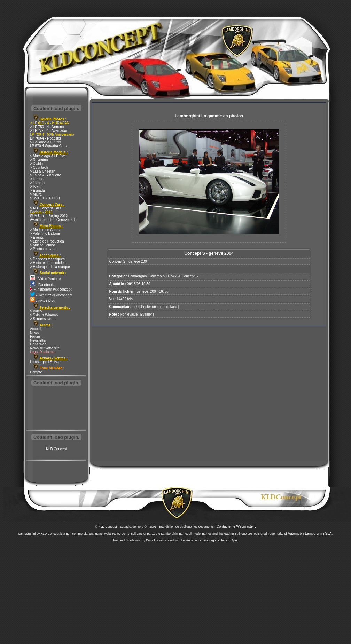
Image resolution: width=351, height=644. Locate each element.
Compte (36, 372)
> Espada (37, 190)
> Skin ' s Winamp (44, 315)
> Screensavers (42, 319)
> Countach (39, 168)
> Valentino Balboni (45, 234)
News (34, 333)
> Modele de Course (46, 230)
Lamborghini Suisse (45, 362)
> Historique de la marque (50, 267)
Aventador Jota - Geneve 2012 (54, 220)
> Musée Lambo (42, 245)
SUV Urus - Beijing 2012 (49, 216)
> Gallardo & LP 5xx (45, 142)
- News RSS (42, 301)
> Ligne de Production (47, 241)
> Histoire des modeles (48, 263)
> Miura (36, 194)
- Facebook (42, 285)
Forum (35, 337)
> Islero (36, 187)
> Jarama (37, 183)
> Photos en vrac (43, 249)
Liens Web (38, 344)
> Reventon (39, 160)
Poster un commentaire (159, 307)
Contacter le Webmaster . (236, 527)
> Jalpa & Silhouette (45, 175)
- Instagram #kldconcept (51, 289)
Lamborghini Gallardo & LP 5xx (153, 276)
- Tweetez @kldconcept (51, 295)
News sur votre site (45, 348)
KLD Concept (56, 449)
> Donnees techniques (47, 259)
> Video (36, 311)
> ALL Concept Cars (45, 208)
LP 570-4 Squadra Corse (49, 146)
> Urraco (37, 179)
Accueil (36, 329)
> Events (37, 237)
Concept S (190, 276)
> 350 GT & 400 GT (45, 198)
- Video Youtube (45, 279)
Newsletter (38, 340)
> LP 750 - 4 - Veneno (47, 127)
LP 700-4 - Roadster (46, 138)
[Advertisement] (56, 408)
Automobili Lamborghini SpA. (310, 534)
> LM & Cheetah (43, 171)
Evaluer (146, 314)
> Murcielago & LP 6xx (47, 156)
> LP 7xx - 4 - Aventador (49, 131)
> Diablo (36, 164)
